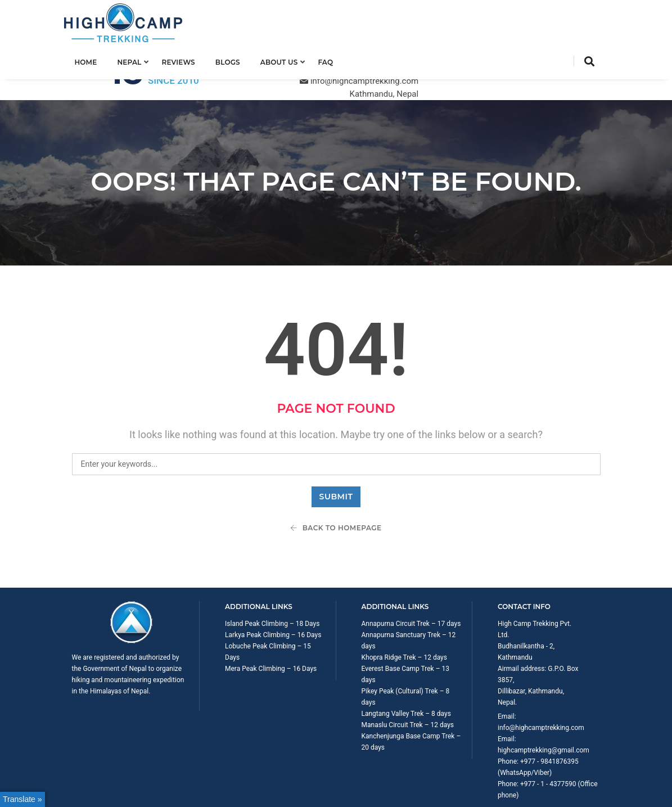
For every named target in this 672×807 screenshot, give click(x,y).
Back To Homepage (336, 481)
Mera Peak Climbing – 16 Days (271, 622)
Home (93, 60)
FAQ (333, 60)
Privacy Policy (580, 782)
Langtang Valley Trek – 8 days (406, 667)
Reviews (186, 60)
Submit (336, 450)
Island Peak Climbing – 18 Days (272, 577)
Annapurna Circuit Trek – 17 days (411, 577)
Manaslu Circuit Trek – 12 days (408, 678)
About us (287, 60)
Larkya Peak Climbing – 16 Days (273, 588)
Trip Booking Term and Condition (501, 782)
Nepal (137, 60)
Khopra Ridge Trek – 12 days (404, 611)
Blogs (235, 60)
